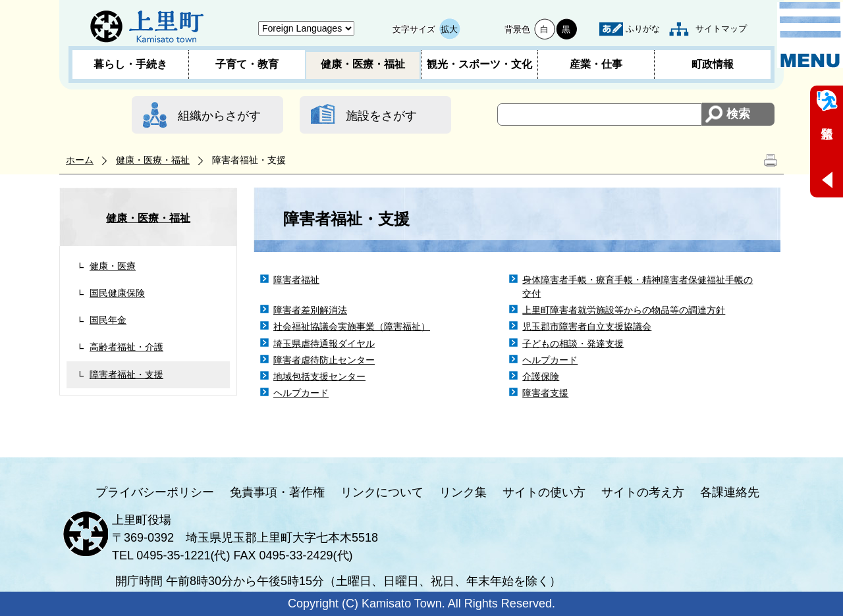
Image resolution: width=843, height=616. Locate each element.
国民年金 (108, 320)
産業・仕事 (596, 64)
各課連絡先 (730, 492)
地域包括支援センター (319, 376)
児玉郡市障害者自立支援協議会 (587, 326)
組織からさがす (219, 116)
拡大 (449, 29)
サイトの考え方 (643, 492)
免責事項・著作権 (277, 492)
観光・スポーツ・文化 (479, 64)
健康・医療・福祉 (363, 64)
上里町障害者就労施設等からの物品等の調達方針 (624, 310)
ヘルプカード (550, 360)
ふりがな (643, 29)
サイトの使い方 (544, 492)
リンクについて (382, 492)
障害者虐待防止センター (324, 360)
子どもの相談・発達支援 (573, 344)
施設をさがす (381, 116)
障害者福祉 (296, 280)
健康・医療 (113, 266)
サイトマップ (721, 29)
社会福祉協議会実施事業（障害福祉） (352, 326)
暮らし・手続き (130, 64)
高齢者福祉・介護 (126, 347)
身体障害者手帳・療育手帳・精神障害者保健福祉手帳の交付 (638, 287)
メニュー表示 (810, 35)
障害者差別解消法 (310, 310)
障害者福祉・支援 (126, 374)
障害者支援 (545, 393)
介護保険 (541, 376)
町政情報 (713, 64)
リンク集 (463, 492)
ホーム (80, 160)
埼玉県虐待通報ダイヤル (324, 344)
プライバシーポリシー (155, 492)
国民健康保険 (117, 293)
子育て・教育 (247, 64)
